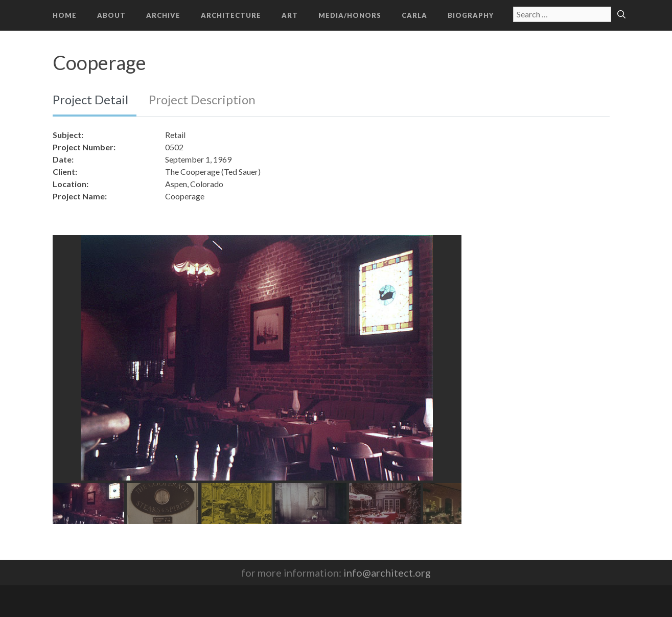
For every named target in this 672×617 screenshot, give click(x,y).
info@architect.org (387, 573)
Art (290, 15)
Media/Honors (350, 15)
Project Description (202, 99)
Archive (163, 15)
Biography (471, 15)
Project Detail (90, 99)
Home (65, 15)
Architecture (231, 15)
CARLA (414, 15)
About (111, 15)
